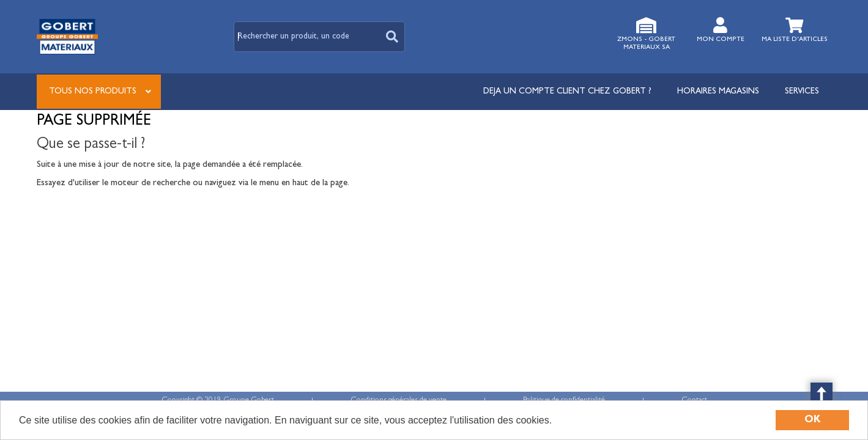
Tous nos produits (93, 92)
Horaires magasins (718, 92)
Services (802, 92)
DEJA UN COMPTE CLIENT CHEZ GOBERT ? (567, 92)
